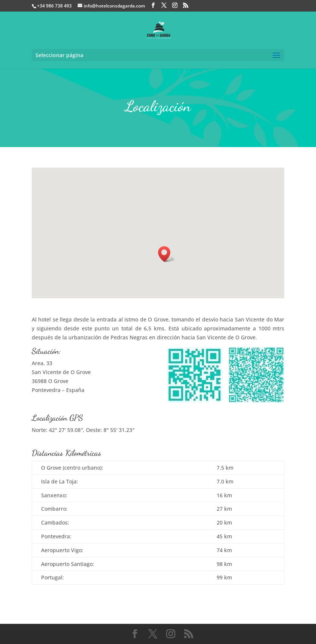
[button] (167, 254)
